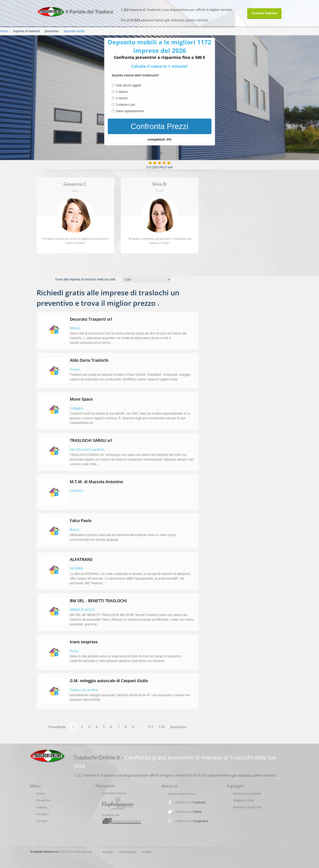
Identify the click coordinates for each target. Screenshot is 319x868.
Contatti (42, 821)
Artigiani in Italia (244, 800)
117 (150, 727)
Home (4, 31)
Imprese (42, 807)
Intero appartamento (130, 111)
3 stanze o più (126, 105)
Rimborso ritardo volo (248, 807)
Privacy (108, 852)
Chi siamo (43, 814)
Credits (147, 852)
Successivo (178, 727)
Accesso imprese (264, 13)
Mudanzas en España (247, 793)
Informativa (127, 852)
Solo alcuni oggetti (129, 85)
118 (162, 727)
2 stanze (122, 98)
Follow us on (190, 802)
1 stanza (122, 92)
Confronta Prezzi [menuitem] (159, 126)
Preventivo (43, 800)
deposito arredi (74, 31)
